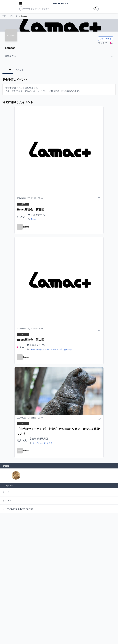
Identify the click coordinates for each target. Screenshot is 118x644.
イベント (7, 500)
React (34, 219)
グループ (14, 16)
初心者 (49, 443)
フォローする (106, 39)
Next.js (39, 349)
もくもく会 (58, 349)
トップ (6, 492)
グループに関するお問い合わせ (18, 509)
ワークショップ (39, 443)
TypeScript (68, 349)
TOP (4, 16)
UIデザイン (47, 349)
